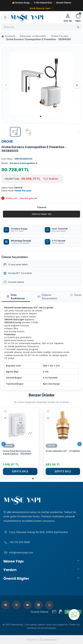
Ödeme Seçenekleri (48, 297)
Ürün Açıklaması (16, 297)
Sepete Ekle (20, 471)
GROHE (7, 142)
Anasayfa (8, 36)
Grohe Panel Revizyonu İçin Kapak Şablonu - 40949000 (17, 452)
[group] (41, 83)
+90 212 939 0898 (20, 542)
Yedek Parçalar (59, 36)
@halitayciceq (48, 640)
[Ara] (78, 27)
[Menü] (5, 18)
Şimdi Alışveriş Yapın (41, 8)
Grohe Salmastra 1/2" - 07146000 (63, 451)
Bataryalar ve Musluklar (33, 36)
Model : (19, 163)
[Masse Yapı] (36, 18)
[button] (41, 116)
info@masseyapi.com (21, 552)
